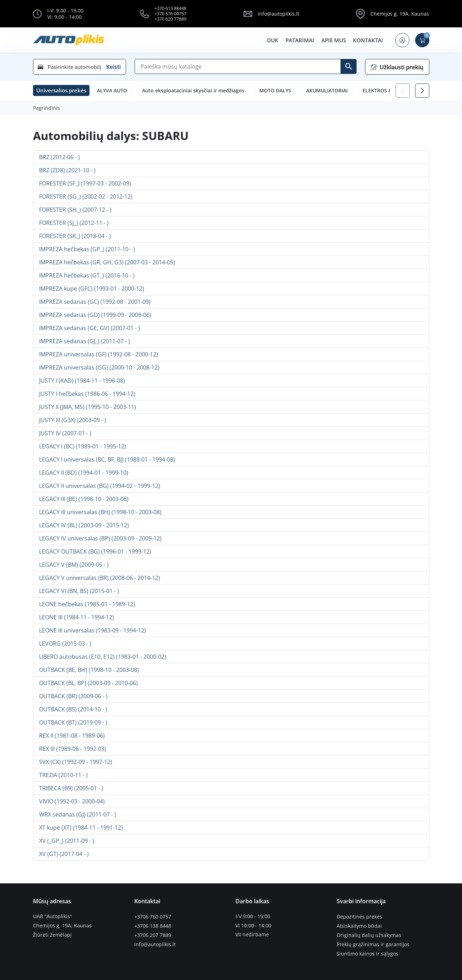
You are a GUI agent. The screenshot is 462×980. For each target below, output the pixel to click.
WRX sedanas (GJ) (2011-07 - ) (78, 814)
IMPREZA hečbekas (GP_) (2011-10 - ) (87, 249)
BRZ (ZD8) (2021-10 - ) (67, 170)
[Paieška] (238, 66)
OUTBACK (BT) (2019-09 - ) (73, 722)
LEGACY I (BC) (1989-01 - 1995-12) (83, 446)
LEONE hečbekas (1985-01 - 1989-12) (87, 604)
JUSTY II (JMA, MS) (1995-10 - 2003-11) (88, 407)
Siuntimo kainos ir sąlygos (368, 953)
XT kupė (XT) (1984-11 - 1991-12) (81, 828)
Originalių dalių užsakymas (369, 935)
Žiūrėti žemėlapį (52, 935)
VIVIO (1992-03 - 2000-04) (72, 801)
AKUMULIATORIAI (327, 90)
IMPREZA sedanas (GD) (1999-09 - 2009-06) (95, 315)
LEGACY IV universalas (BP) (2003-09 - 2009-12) (100, 538)
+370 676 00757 (170, 14)
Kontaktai (368, 40)
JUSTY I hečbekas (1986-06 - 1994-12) (87, 394)
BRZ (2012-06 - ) (59, 157)
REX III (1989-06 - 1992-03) (73, 749)
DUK (273, 40)
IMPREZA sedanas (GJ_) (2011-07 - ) (85, 341)
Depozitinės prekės (359, 916)
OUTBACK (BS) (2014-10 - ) (73, 709)
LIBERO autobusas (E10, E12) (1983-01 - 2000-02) (103, 657)
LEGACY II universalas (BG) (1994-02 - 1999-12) (100, 486)
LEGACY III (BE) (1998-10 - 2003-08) (84, 499)
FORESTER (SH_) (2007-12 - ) (75, 210)
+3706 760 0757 (153, 916)
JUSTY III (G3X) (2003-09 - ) (73, 420)
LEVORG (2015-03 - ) (65, 644)
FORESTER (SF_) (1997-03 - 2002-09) (85, 183)
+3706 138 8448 (153, 926)
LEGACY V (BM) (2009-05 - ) (74, 565)
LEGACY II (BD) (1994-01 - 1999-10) (84, 473)
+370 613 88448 (170, 8)
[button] (402, 40)
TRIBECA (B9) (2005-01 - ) (71, 788)
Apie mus (334, 40)
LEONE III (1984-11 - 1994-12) (77, 617)
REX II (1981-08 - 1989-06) (72, 736)
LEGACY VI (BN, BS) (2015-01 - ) (79, 591)
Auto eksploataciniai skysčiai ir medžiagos (193, 90)
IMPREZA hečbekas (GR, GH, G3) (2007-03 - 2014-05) (107, 262)
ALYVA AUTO (112, 90)
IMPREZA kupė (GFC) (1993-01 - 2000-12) (92, 289)
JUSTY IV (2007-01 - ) (65, 433)
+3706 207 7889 (153, 935)
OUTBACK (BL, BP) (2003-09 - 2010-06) (88, 683)
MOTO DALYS (275, 90)
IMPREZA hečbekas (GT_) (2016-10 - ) (87, 275)
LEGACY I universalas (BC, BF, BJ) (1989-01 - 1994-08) (107, 459)
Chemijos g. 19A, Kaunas (400, 14)
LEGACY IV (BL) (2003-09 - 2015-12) (84, 525)
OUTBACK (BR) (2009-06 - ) (73, 696)
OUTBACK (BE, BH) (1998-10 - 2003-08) (89, 670)
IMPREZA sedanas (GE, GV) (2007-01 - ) (89, 328)
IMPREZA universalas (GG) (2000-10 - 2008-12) (99, 367)
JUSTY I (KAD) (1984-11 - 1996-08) (82, 381)
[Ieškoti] (349, 66)
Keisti (113, 67)
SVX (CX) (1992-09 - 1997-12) (76, 762)
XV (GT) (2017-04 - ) (64, 854)
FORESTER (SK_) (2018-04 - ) (75, 236)
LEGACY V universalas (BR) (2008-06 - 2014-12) (100, 578)
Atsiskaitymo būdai (359, 926)
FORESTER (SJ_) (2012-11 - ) (74, 223)
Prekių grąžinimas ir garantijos (373, 944)
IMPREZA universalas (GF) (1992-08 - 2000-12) (99, 354)
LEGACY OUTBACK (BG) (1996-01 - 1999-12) (95, 551)
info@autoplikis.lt (279, 14)
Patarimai (300, 40)
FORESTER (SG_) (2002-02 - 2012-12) (86, 196)
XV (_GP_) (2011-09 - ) (67, 841)
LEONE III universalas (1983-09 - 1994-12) (93, 630)
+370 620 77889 (170, 19)
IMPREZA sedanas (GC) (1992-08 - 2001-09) (95, 302)
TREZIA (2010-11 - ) (63, 775)
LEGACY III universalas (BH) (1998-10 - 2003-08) (100, 512)
